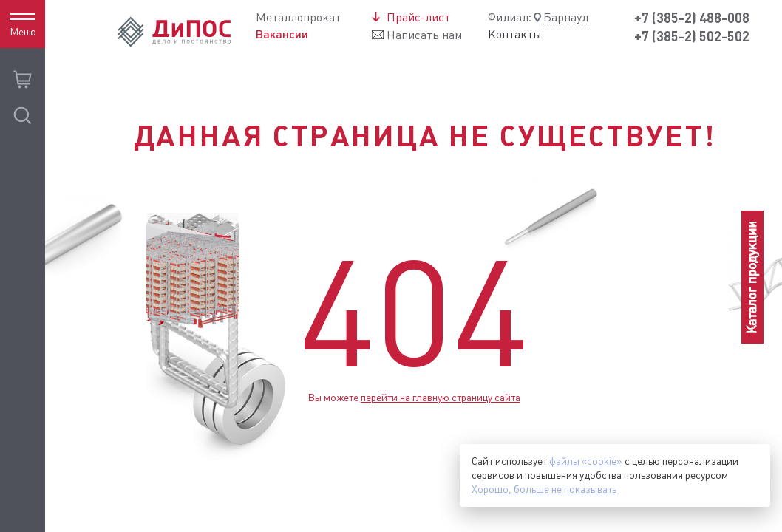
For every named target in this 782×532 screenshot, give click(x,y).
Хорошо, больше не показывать (544, 489)
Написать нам (424, 35)
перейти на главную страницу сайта (441, 398)
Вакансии (282, 34)
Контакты (515, 35)
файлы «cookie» (586, 461)
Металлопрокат (298, 17)
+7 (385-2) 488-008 (692, 18)
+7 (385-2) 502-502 (692, 37)
